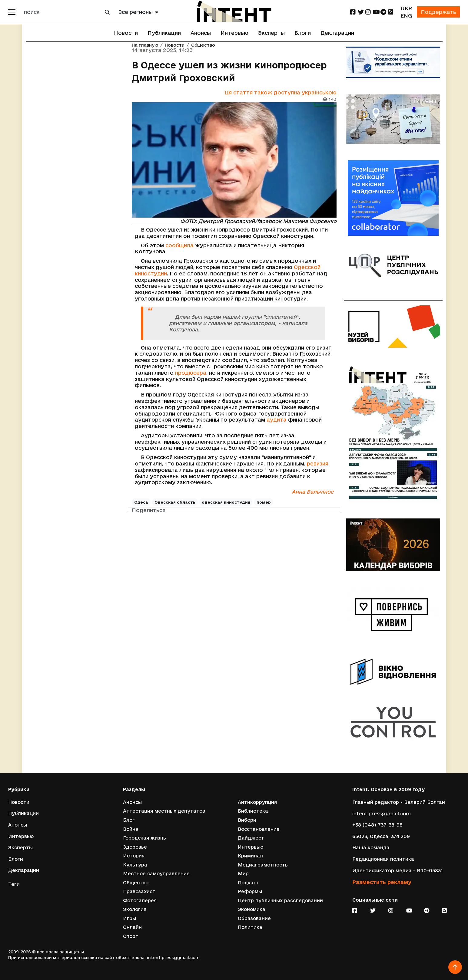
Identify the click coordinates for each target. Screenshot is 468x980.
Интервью (234, 33)
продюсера (191, 373)
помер (264, 502)
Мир (243, 873)
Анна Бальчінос (313, 492)
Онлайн (132, 927)
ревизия (318, 464)
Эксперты (271, 33)
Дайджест (251, 838)
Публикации (164, 33)
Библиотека (253, 811)
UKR (405, 8)
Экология (135, 909)
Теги (14, 884)
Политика (250, 927)
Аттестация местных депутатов (164, 811)
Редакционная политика (383, 859)
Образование (254, 918)
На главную (145, 45)
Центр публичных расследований (280, 900)
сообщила (179, 245)
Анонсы (201, 33)
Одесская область (175, 502)
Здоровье (135, 847)
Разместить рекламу (382, 882)
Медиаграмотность (263, 865)
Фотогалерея (140, 900)
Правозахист (139, 891)
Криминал (250, 855)
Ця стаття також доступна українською (280, 92)
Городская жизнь (144, 838)
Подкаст (249, 882)
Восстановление (259, 829)
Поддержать (438, 12)
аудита (277, 420)
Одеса (141, 502)
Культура (135, 865)
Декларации (337, 33)
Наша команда (371, 847)
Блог (129, 820)
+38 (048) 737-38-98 (377, 825)
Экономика (252, 909)
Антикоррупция (257, 802)
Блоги (303, 33)
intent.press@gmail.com (382, 813)
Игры (129, 918)
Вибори (247, 820)
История (134, 855)
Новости (126, 33)
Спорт (131, 936)
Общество (203, 45)
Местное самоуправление (156, 873)
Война (131, 829)
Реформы (250, 891)
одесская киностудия (226, 502)
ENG (405, 16)
